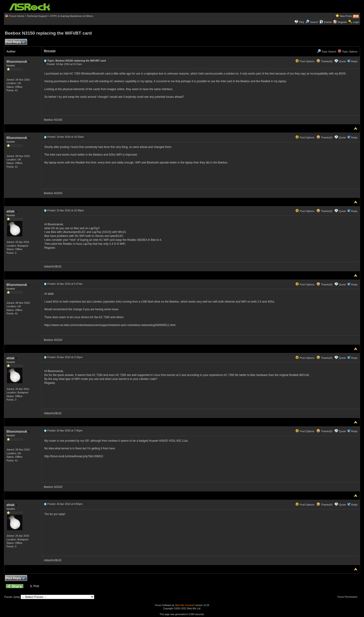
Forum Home (17, 16)
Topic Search (327, 52)
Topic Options (348, 52)
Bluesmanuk (18, 61)
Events (326, 22)
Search (314, 22)
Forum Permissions (348, 597)
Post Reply (15, 42)
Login (356, 22)
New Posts (346, 16)
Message (50, 51)
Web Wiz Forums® (185, 605)
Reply (354, 61)
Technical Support (37, 16)
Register (342, 22)
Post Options (305, 61)
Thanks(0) (324, 61)
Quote (342, 61)
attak (12, 211)
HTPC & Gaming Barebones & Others (72, 16)
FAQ (302, 22)
